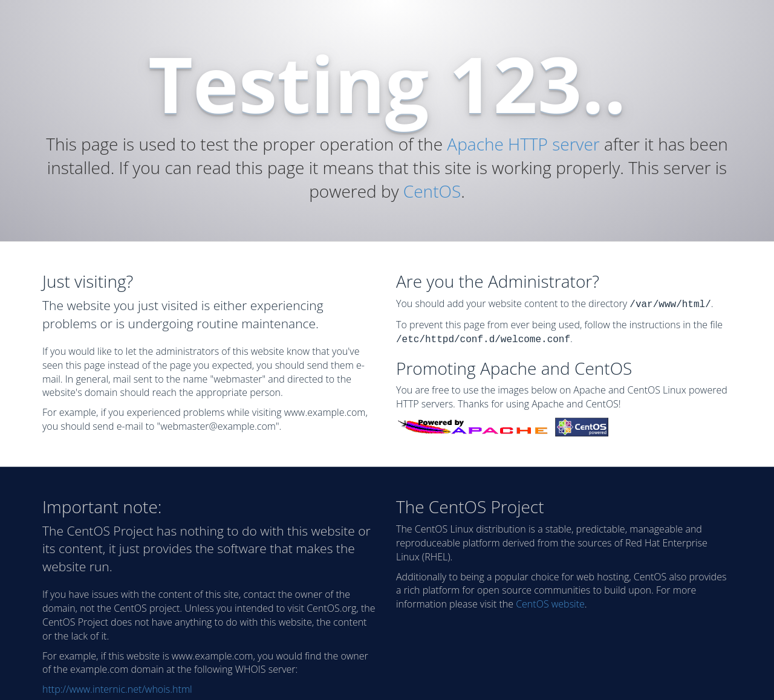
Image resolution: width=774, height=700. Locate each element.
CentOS (432, 191)
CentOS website (550, 601)
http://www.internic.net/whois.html (117, 687)
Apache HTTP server (523, 144)
